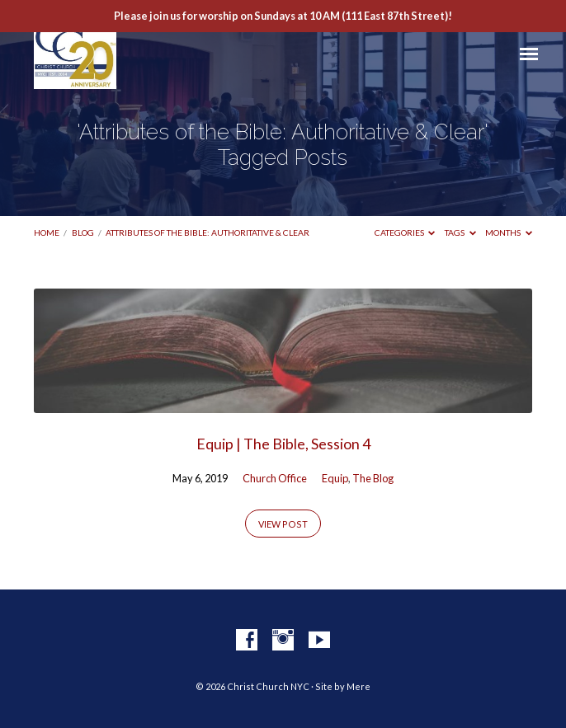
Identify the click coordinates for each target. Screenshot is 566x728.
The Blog (373, 478)
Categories (405, 232)
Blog (83, 232)
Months (509, 232)
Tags (460, 232)
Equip (335, 478)
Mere (358, 686)
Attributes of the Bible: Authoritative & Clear (208, 232)
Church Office (275, 478)
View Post (283, 524)
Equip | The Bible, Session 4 (283, 444)
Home (47, 232)
